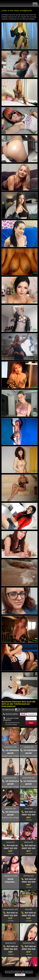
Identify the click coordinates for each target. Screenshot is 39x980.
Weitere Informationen (27, 973)
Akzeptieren (20, 975)
